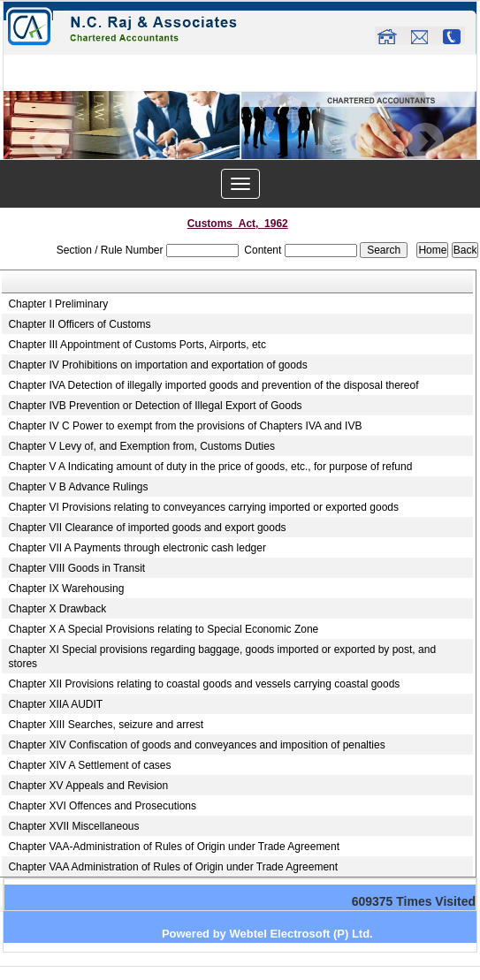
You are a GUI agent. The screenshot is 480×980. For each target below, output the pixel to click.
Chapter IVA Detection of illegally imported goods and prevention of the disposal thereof (213, 385)
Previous (51, 142)
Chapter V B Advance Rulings (78, 487)
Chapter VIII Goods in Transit (76, 568)
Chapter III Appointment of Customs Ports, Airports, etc (137, 345)
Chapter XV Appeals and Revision (88, 786)
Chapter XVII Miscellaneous (73, 826)
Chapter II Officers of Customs (79, 324)
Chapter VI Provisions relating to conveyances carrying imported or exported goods (203, 507)
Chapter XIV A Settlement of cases (89, 765)
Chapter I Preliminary (58, 304)
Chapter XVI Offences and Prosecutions (102, 806)
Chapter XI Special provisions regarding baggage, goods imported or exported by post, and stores (222, 657)
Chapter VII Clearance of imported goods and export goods (147, 528)
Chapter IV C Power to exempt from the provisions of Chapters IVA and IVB (185, 426)
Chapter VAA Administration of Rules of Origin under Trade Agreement (173, 867)
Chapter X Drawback (57, 609)
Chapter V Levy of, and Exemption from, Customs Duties (141, 446)
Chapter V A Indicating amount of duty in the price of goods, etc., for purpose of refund (210, 467)
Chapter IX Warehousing (66, 589)
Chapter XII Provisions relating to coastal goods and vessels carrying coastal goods (204, 684)
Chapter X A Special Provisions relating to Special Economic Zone (163, 629)
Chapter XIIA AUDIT (55, 704)
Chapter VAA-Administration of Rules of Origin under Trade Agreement (174, 847)
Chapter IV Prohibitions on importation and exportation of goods (157, 365)
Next (425, 142)
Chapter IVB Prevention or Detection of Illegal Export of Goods (155, 406)
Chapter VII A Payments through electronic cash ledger (137, 548)
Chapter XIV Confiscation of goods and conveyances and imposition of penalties (196, 745)
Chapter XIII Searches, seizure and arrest (106, 725)
